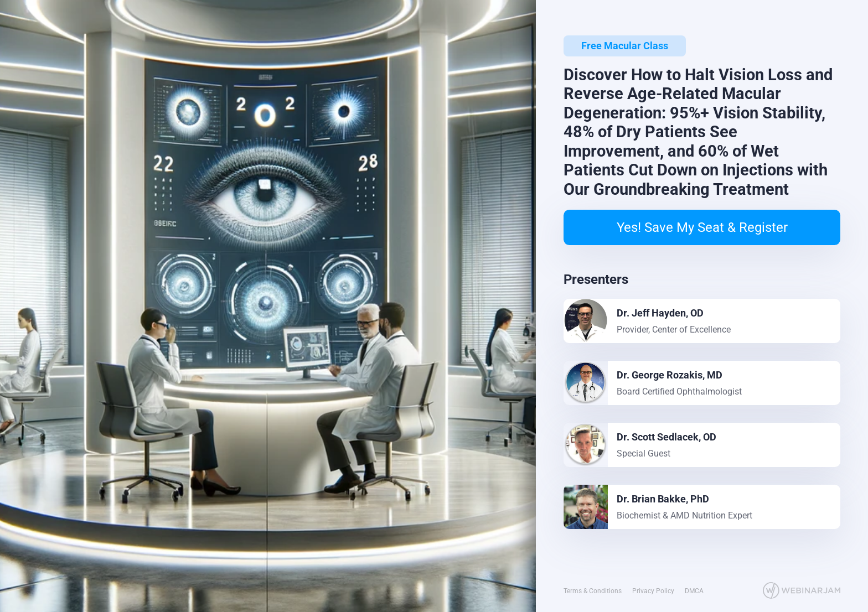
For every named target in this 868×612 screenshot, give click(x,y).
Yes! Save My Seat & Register (702, 227)
